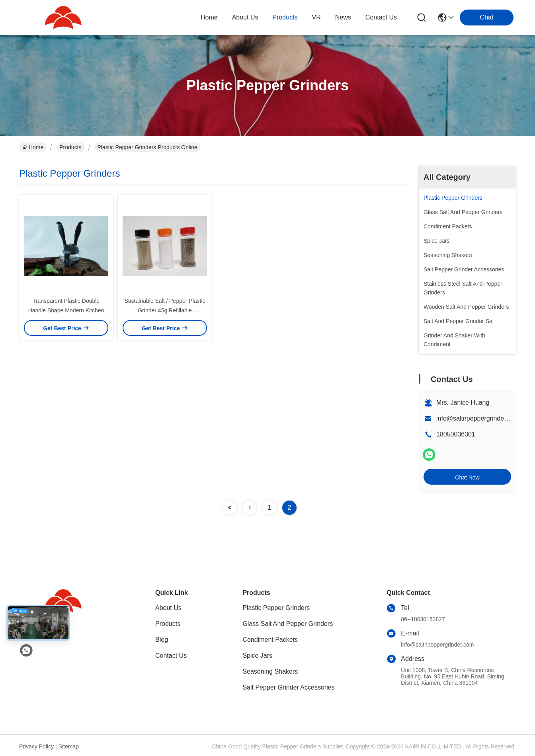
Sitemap (69, 746)
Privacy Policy (36, 746)
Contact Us (171, 656)
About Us (168, 608)
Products (70, 147)
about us (245, 17)
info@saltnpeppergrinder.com (478, 418)
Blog (162, 640)
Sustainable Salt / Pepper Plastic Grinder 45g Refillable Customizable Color (165, 310)
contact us (381, 17)
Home (209, 17)
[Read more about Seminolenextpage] (230, 508)
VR (316, 17)
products (285, 17)
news (343, 17)
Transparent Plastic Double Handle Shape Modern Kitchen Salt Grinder (66, 310)
